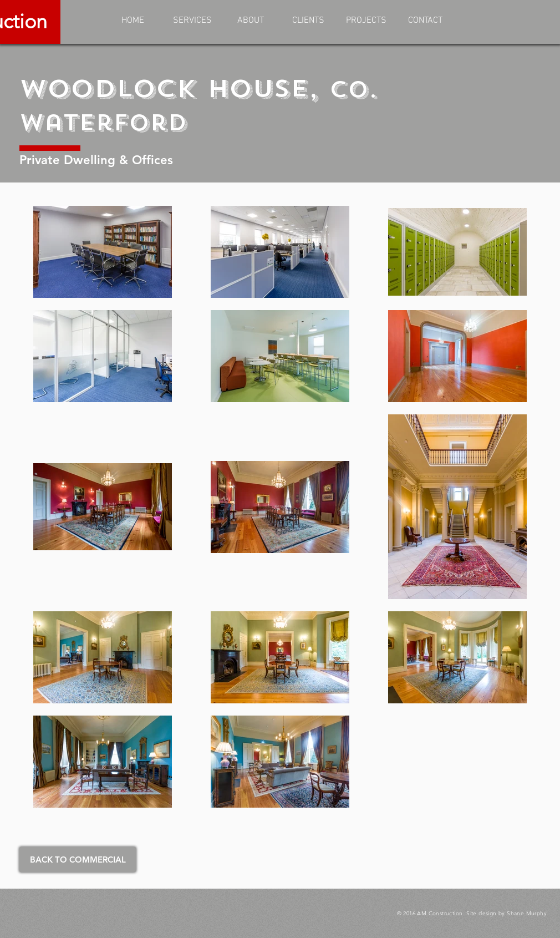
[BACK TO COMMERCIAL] (78, 860)
